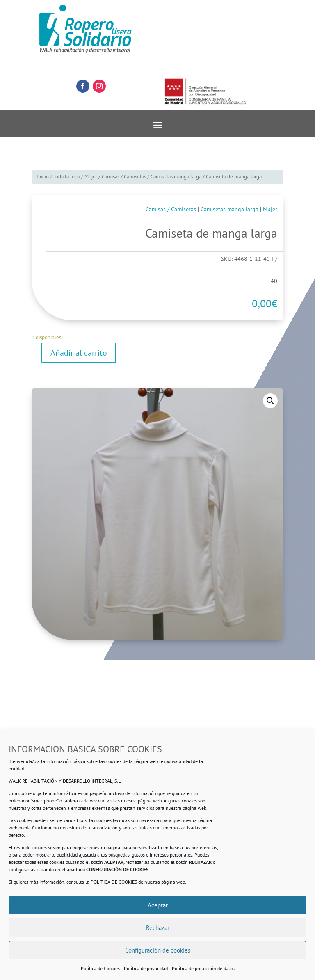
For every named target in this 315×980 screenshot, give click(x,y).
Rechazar (158, 928)
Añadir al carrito (79, 353)
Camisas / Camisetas (124, 177)
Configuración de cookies (158, 950)
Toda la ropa (67, 177)
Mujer (91, 177)
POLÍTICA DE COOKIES (114, 882)
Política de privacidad (146, 968)
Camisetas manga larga (176, 177)
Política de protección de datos (203, 968)
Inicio (43, 177)
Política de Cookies (100, 968)
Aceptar (158, 905)
